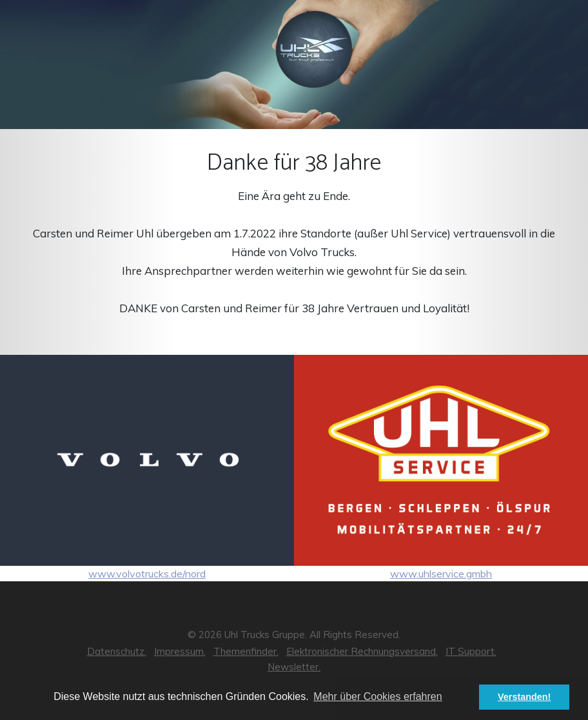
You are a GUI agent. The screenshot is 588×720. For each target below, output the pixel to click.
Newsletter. (294, 667)
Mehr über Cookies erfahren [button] (377, 696)
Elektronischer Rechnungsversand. (362, 651)
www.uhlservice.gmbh (441, 468)
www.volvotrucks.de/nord (147, 468)
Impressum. (180, 651)
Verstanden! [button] (524, 697)
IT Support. (471, 651)
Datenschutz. (117, 651)
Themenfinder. (246, 651)
